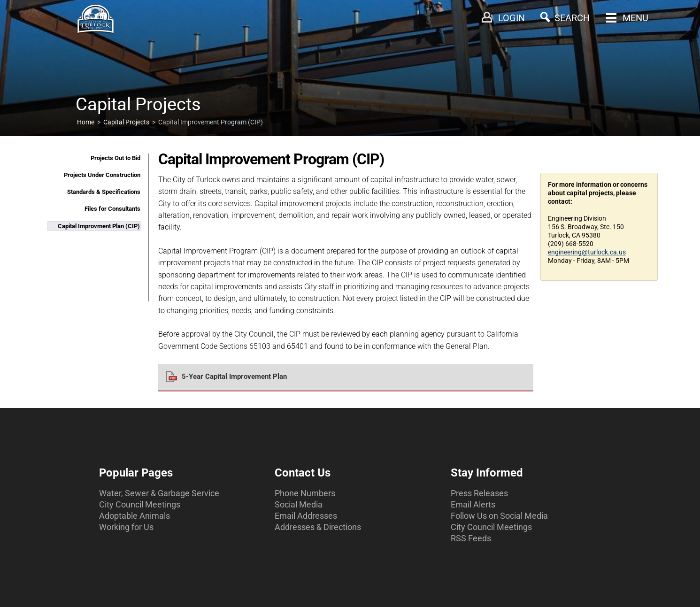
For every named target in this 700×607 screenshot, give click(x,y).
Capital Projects (126, 122)
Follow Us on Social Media (499, 516)
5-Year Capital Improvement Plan (234, 376)
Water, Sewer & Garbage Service (159, 493)
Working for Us (126, 527)
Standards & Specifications (104, 192)
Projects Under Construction (102, 175)
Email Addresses (306, 516)
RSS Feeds (471, 538)
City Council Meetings (140, 504)
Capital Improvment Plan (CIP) (99, 226)
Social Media (299, 504)
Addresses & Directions (318, 527)
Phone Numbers (305, 493)
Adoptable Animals (135, 516)
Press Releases (479, 493)
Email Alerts (473, 504)
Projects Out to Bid (115, 158)
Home (86, 122)
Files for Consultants (112, 209)
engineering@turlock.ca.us (587, 252)
